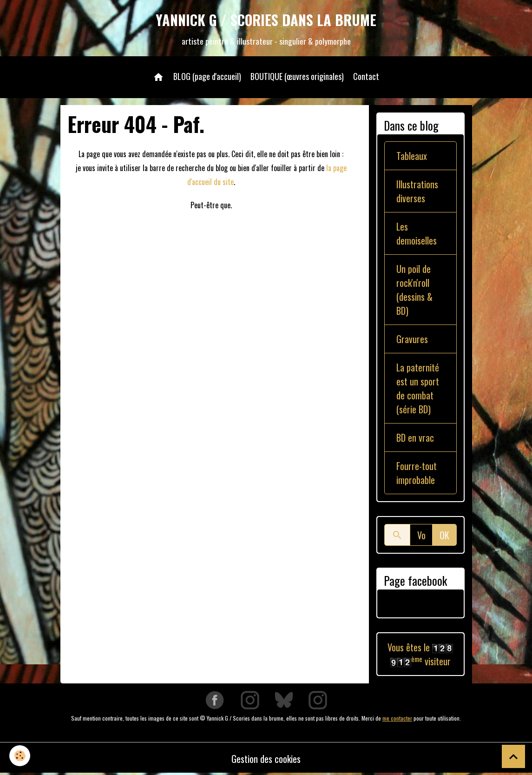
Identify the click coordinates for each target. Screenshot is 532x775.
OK (444, 535)
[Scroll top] (513, 756)
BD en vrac (415, 437)
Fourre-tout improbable (417, 473)
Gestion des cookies (266, 759)
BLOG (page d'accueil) (207, 76)
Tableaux (412, 156)
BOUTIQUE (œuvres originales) (297, 76)
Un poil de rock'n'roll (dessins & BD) (414, 290)
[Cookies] (20, 756)
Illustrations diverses (417, 191)
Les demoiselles (417, 233)
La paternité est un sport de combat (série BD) (418, 388)
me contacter (397, 718)
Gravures (412, 339)
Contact (366, 76)
